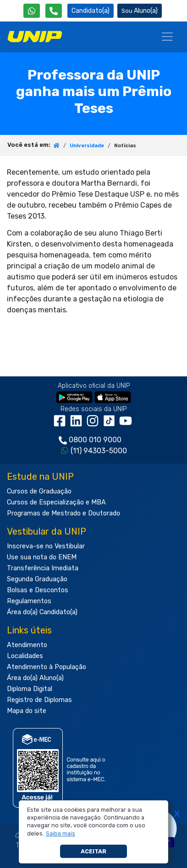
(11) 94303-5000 (99, 451)
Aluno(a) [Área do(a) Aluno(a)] (140, 11)
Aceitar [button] (93, 851)
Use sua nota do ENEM (42, 557)
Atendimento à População (47, 667)
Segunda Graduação (37, 579)
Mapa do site (27, 711)
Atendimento (27, 645)
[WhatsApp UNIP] (32, 11)
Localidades (25, 656)
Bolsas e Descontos (38, 590)
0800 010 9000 (95, 440)
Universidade (87, 146)
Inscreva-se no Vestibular (46, 546)
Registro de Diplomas (39, 700)
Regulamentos (29, 601)
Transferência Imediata (43, 568)
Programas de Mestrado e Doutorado (63, 513)
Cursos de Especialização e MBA (56, 502)
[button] (61, 834)
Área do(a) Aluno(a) (35, 678)
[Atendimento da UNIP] (54, 11)
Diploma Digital (30, 689)
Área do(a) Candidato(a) (42, 612)
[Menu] (167, 37)
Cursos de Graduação (39, 491)
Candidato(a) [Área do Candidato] (91, 11)
